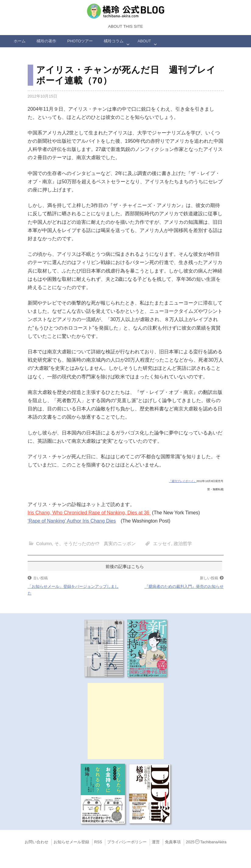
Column (44, 543)
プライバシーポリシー (127, 842)
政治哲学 (183, 543)
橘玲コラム (114, 41)
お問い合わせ (37, 842)
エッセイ (162, 543)
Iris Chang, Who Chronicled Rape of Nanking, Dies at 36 (89, 513)
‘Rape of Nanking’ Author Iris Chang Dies (72, 521)
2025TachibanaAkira (206, 842)
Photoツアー (80, 41)
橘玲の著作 (46, 41)
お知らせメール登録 (71, 842)
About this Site (125, 26)
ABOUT (144, 41)
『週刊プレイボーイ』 (183, 481)
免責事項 (173, 842)
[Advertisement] (126, 721)
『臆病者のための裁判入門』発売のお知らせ (184, 586)
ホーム (20, 41)
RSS (98, 842)
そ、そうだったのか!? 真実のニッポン (95, 543)
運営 (156, 842)
